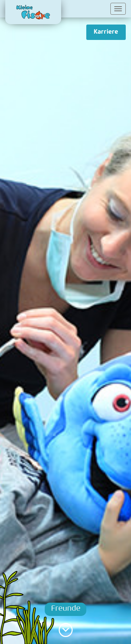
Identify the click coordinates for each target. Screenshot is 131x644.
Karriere (106, 32)
